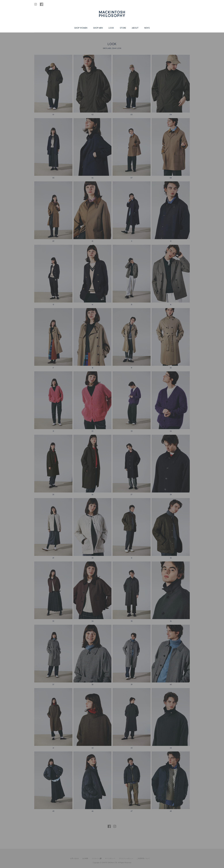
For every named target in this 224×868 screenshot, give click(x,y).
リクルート (95, 858)
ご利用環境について (143, 858)
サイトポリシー (110, 858)
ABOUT (135, 28)
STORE (123, 28)
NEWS (147, 28)
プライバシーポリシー (126, 858)
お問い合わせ (74, 858)
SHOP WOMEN (81, 28)
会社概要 (85, 858)
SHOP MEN (98, 28)
